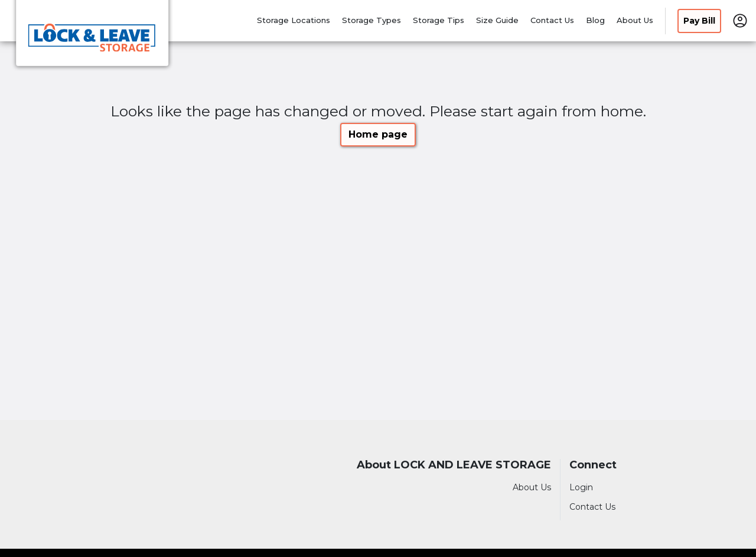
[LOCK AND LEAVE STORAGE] (92, 37)
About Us (635, 20)
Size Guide (497, 20)
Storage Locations (294, 20)
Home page (378, 134)
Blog (595, 20)
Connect (593, 465)
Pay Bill (699, 21)
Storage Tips (439, 20)
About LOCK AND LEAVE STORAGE (454, 465)
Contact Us (552, 20)
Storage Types (372, 20)
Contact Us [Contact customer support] (592, 507)
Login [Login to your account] (581, 487)
